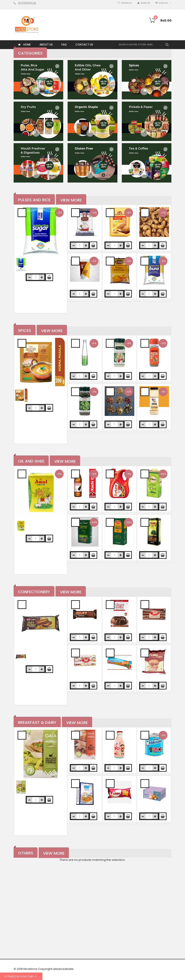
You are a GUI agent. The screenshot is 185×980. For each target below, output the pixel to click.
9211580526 (27, 3)
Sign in (163, 3)
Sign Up (145, 3)
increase (42, 277)
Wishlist (127, 3)
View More (71, 200)
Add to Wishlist (22, 213)
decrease (30, 277)
